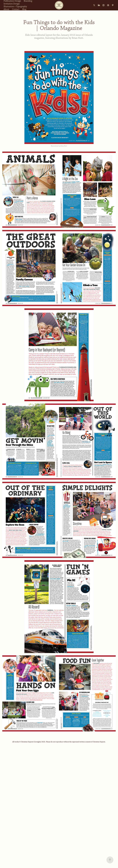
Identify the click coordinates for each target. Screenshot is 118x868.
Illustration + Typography (15, 7)
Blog (24, 9)
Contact (16, 9)
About (6, 9)
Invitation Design (12, 4)
